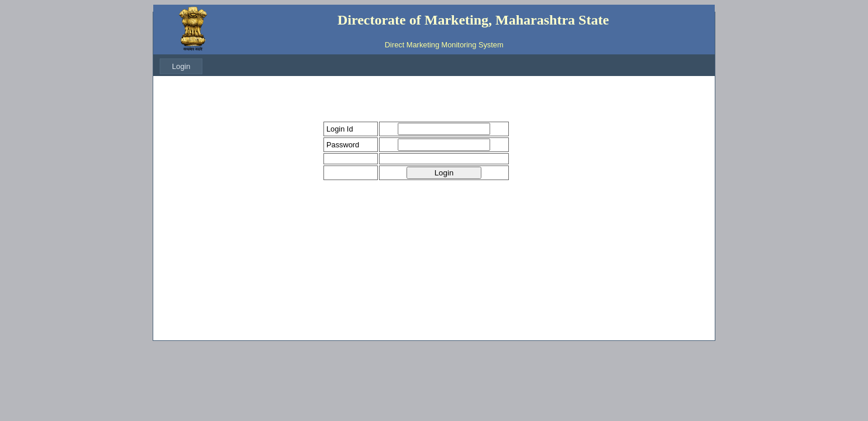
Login (181, 66)
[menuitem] (181, 66)
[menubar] (181, 66)
